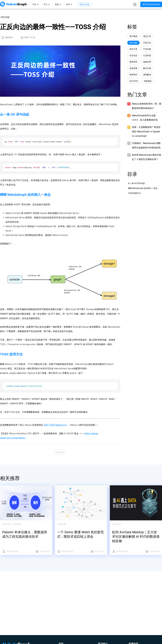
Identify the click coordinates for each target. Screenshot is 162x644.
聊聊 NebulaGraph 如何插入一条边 (143, 188)
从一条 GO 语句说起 (136, 183)
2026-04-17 (94, 551)
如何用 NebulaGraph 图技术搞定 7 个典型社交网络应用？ (147, 157)
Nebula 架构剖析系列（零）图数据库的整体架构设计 (147, 106)
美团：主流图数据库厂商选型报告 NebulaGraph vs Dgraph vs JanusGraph (146, 132)
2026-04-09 (149, 551)
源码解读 (147, 75)
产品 (36, 4)
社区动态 (133, 56)
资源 (58, 4)
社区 (70, 4)
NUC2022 (134, 81)
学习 (47, 4)
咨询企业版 (84, 4)
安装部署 (133, 68)
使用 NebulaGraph (151, 4)
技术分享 (133, 49)
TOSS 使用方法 (134, 193)
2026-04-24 (39, 551)
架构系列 (133, 75)
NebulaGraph (13, 551)
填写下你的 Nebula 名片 (55, 425)
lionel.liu (7, 37)
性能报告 (148, 81)
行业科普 (147, 56)
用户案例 (133, 36)
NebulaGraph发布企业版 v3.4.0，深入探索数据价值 (145, 118)
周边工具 (147, 36)
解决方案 (147, 68)
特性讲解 (60, 452)
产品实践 (147, 49)
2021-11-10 (28, 37)
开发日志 (147, 43)
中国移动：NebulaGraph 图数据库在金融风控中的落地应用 (146, 145)
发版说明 (147, 62)
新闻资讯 (133, 62)
